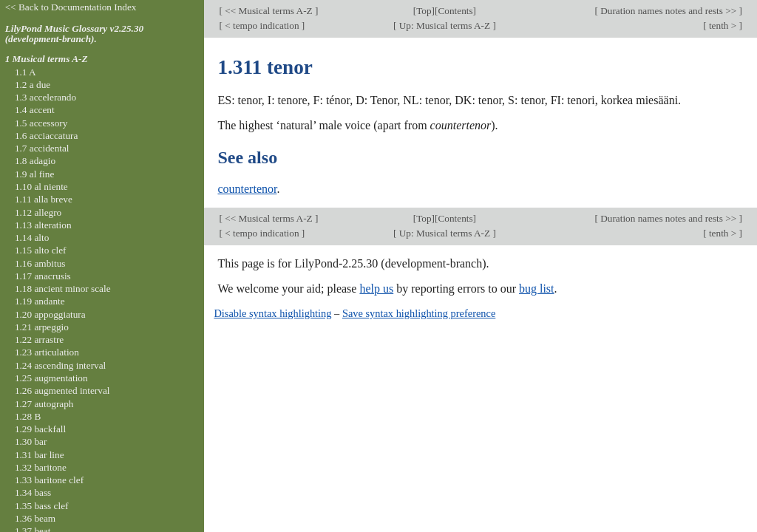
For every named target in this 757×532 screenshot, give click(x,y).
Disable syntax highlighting (272, 313)
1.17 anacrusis (43, 276)
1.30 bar (31, 441)
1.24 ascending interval (60, 365)
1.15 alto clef (41, 250)
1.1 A (26, 72)
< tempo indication (262, 25)
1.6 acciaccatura (46, 136)
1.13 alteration (43, 225)
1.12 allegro (38, 212)
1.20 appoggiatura (50, 314)
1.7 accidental (42, 148)
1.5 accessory (41, 123)
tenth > (723, 25)
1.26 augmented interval (62, 391)
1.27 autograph (44, 404)
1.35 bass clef (42, 506)
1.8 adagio (35, 161)
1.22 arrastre (39, 340)
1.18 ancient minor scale (63, 289)
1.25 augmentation (51, 378)
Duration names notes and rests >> (669, 11)
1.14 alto (32, 238)
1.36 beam (35, 518)
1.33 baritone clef (49, 480)
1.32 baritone (41, 467)
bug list (537, 289)
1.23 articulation (47, 352)
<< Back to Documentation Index (71, 7)
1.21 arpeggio (42, 327)
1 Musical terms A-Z (47, 59)
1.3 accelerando (45, 97)
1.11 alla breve (44, 199)
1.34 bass (33, 492)
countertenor (247, 189)
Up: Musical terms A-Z (444, 25)
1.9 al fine (34, 174)
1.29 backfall (40, 429)
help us (376, 289)
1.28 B (28, 416)
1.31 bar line (40, 455)
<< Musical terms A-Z (269, 11)
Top (424, 11)
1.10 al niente (41, 187)
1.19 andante (40, 301)
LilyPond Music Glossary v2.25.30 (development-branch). (75, 34)
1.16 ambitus (40, 263)
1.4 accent (35, 110)
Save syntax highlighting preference (419, 313)
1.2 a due (33, 85)
